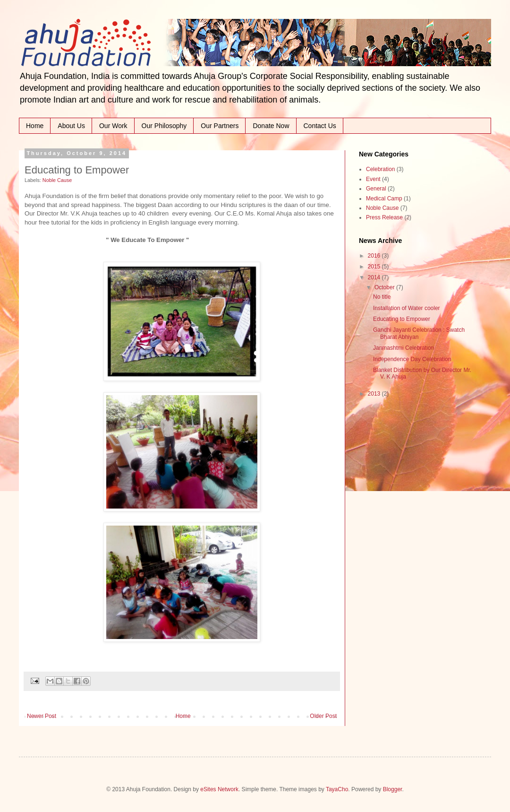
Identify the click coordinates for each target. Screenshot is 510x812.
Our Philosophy (164, 126)
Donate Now (271, 126)
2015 (375, 267)
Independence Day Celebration (412, 359)
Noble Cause (57, 180)
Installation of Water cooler (407, 308)
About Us (71, 126)
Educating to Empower (402, 319)
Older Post (323, 716)
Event (373, 179)
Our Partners (220, 126)
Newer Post (42, 716)
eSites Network (219, 789)
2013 (375, 394)
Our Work (113, 126)
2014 (375, 277)
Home (35, 126)
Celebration (380, 169)
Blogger (393, 789)
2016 (375, 256)
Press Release (384, 217)
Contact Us (320, 126)
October (385, 287)
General (376, 189)
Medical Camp (384, 199)
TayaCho (337, 789)
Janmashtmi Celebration (404, 348)
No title (382, 297)
